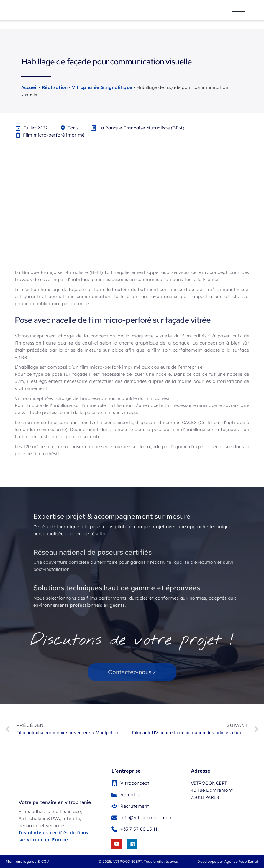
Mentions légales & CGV (27, 861)
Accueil (29, 87)
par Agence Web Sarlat (238, 861)
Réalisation (55, 87)
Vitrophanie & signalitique (102, 87)
